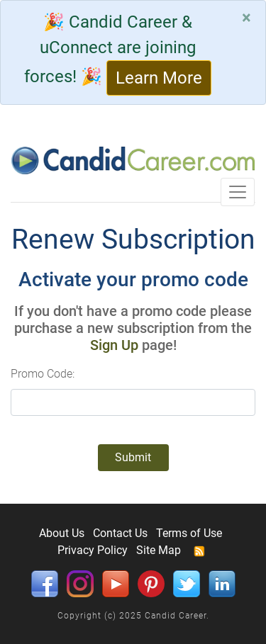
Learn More (159, 78)
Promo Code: (43, 374)
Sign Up (114, 345)
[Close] (246, 18)
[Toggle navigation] (238, 192)
